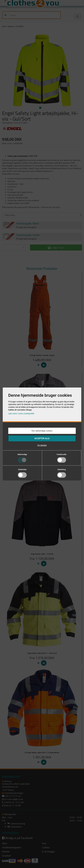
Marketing (62, 469)
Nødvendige (22, 454)
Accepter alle (42, 438)
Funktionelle (62, 454)
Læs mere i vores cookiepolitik (21, 414)
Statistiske (22, 469)
